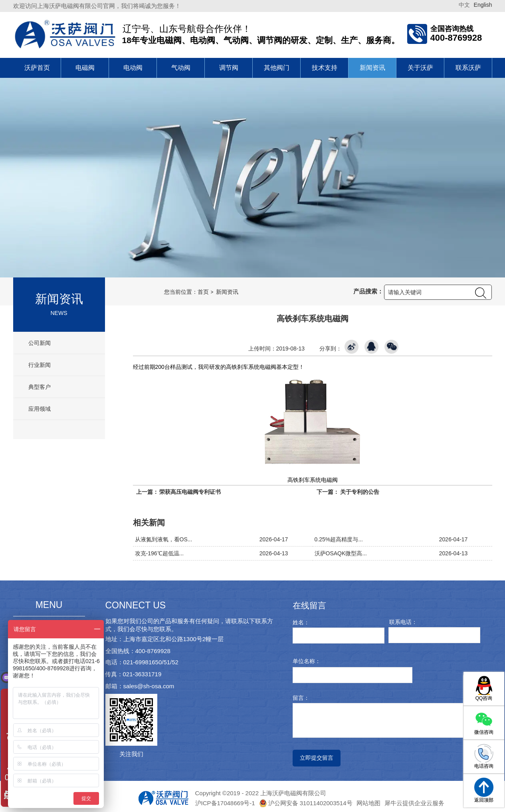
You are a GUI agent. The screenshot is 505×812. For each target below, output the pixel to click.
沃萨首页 (37, 68)
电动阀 (133, 68)
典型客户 (39, 387)
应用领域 (39, 409)
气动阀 (181, 68)
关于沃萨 (420, 68)
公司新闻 (39, 343)
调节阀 (229, 68)
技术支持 (325, 68)
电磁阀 (85, 68)
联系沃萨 (468, 68)
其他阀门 (277, 68)
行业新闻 (39, 365)
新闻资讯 (372, 68)
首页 (203, 292)
